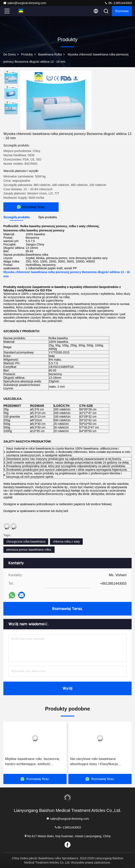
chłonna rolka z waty (66, 542)
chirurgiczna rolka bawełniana (26, 542)
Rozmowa (122, 11)
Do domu (10, 54)
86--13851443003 (118, 3)
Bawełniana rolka (50, 54)
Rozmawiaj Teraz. (67, 609)
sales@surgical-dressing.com (25, 3)
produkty (27, 54)
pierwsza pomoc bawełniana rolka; (29, 550)
